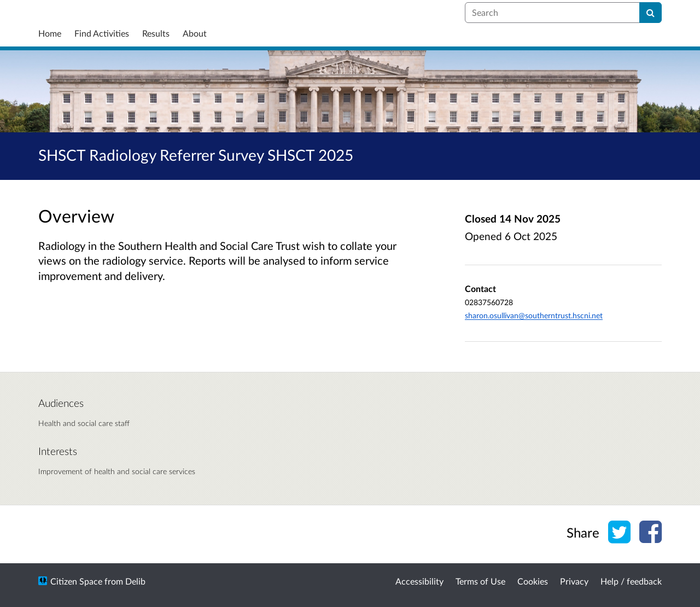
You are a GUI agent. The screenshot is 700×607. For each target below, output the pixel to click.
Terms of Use (480, 581)
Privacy (574, 581)
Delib (135, 581)
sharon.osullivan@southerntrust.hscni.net (534, 315)
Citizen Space (76, 581)
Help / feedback (631, 581)
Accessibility (419, 581)
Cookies (533, 581)
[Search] (651, 13)
